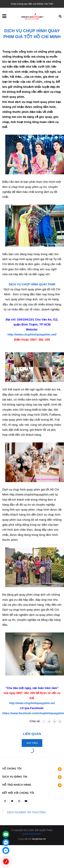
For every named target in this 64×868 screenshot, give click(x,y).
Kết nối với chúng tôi (18, 793)
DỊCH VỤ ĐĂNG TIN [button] (32, 777)
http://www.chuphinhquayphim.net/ (32, 334)
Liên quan (32, 734)
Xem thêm (32, 743)
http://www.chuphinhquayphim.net (32, 703)
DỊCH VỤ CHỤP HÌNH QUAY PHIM (32, 284)
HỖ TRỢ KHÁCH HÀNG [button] (32, 785)
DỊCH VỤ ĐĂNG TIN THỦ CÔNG (26, 812)
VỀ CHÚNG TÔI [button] (32, 769)
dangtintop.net (39, 839)
